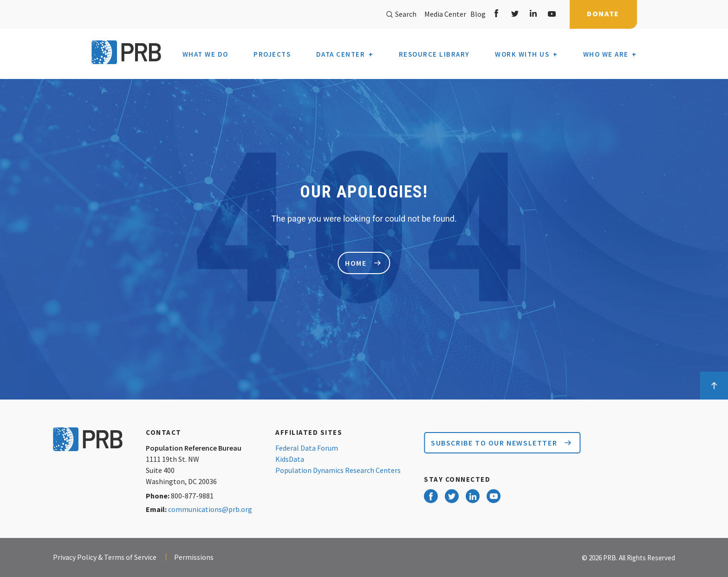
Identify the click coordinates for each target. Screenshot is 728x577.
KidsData (290, 459)
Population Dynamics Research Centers (338, 470)
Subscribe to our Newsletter (501, 443)
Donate (603, 13)
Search (401, 14)
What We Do (205, 54)
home (363, 263)
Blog (477, 14)
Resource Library (434, 54)
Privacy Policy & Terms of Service (105, 557)
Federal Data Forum (307, 448)
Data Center (341, 54)
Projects (272, 54)
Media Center (445, 14)
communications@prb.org (210, 509)
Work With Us (522, 54)
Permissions (194, 557)
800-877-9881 (192, 496)
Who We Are (606, 54)
